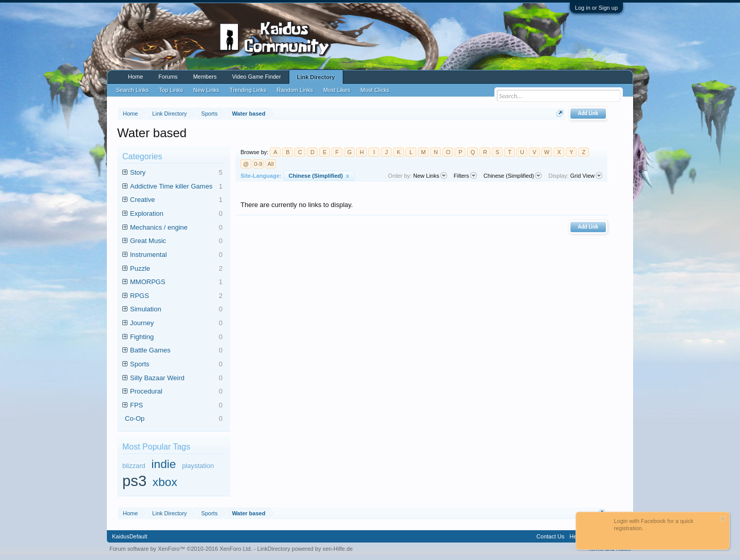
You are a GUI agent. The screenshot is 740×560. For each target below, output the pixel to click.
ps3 (134, 481)
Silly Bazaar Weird (176, 378)
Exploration (176, 214)
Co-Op (174, 419)
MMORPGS (176, 282)
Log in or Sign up (596, 8)
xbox (165, 482)
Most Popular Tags (156, 447)
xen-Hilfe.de (338, 549)
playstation (198, 466)
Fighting (176, 337)
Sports (176, 365)
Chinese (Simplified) (319, 176)
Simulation (176, 310)
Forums (168, 77)
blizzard (134, 466)
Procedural (176, 392)
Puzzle (176, 269)
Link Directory (316, 77)
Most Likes (337, 90)
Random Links (295, 90)
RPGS (176, 296)
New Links (430, 176)
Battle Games (176, 351)
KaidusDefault (130, 536)
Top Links (171, 90)
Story (176, 173)
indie (163, 464)
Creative (176, 200)
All (270, 164)
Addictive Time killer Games (176, 187)
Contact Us (550, 536)
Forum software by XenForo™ (181, 549)
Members (205, 77)
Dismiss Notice (723, 519)
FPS (176, 406)
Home (135, 77)
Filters (465, 176)
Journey (176, 323)
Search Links (133, 90)
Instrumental (176, 255)
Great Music (176, 241)
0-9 (258, 164)
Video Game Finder (256, 77)
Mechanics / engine (176, 228)
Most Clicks (375, 90)
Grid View (586, 176)
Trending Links (248, 90)
